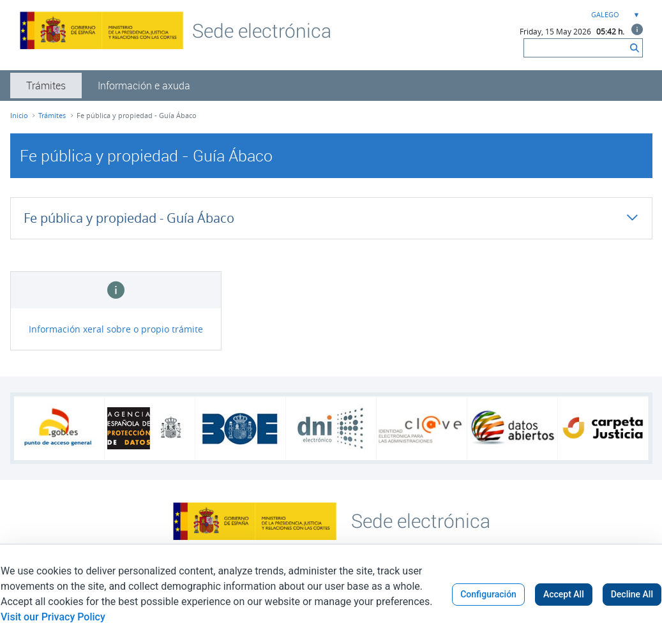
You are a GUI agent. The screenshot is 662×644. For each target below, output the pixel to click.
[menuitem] (46, 86)
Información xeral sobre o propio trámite (116, 329)
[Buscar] (575, 48)
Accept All (564, 594)
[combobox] (614, 15)
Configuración (488, 594)
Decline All (632, 594)
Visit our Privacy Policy (53, 617)
